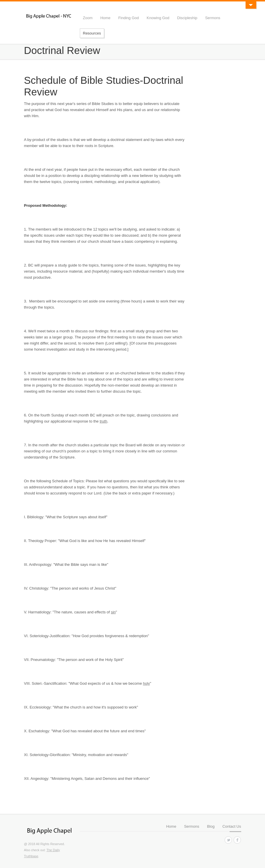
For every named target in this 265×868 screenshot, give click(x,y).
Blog (211, 826)
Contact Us (232, 826)
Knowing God (158, 18)
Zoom (88, 18)
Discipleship (187, 18)
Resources (92, 33)
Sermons (213, 18)
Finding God (128, 18)
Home (106, 18)
